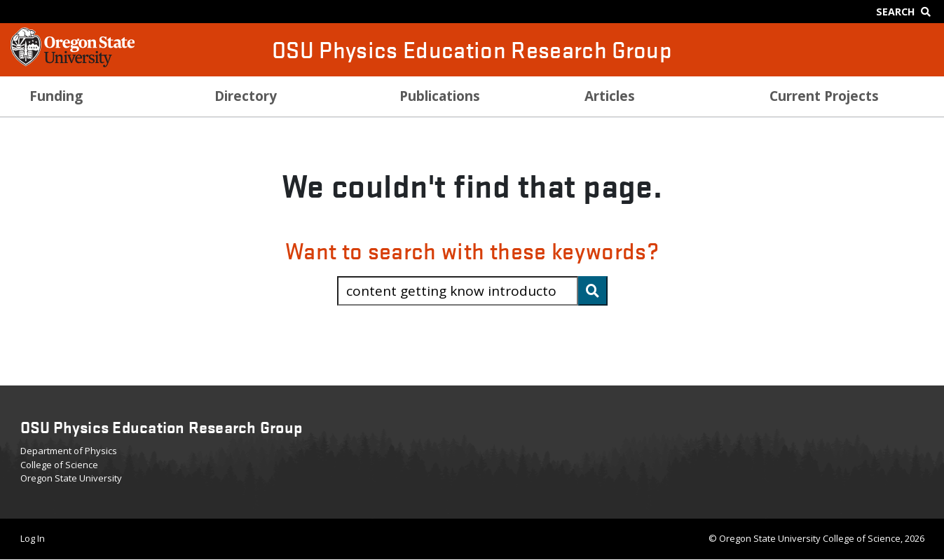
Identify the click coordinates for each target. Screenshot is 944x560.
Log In (33, 538)
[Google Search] (907, 12)
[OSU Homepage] (73, 63)
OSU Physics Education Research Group (472, 49)
